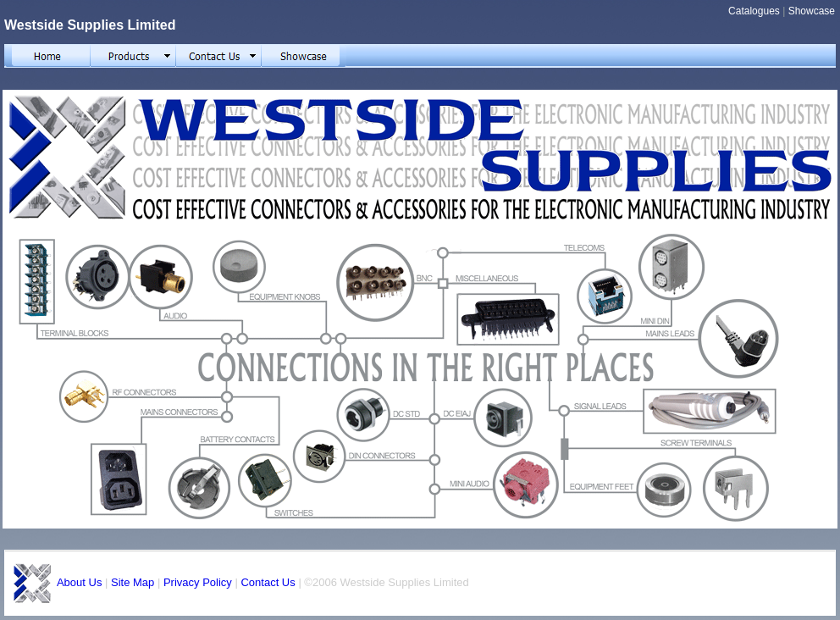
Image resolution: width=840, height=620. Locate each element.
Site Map (133, 582)
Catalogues (754, 11)
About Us (79, 582)
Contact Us (268, 582)
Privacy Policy (198, 582)
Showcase (812, 11)
